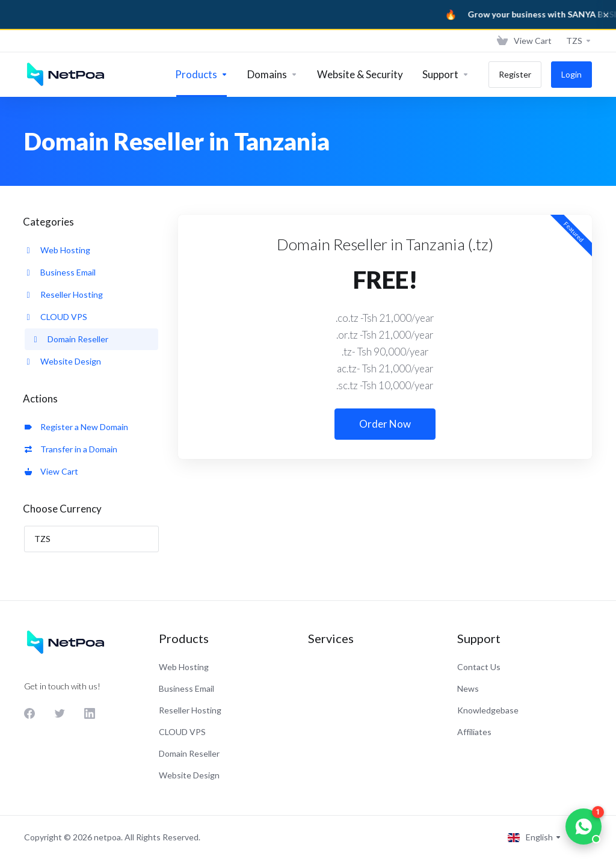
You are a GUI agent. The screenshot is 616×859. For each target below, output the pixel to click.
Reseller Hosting (64, 294)
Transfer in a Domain (71, 449)
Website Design (63, 361)
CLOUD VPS (56, 317)
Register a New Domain (76, 427)
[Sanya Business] (308, 14)
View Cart (51, 471)
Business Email (60, 272)
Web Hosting (57, 250)
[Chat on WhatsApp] (584, 827)
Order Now (385, 424)
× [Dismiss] (606, 14)
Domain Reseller (70, 339)
